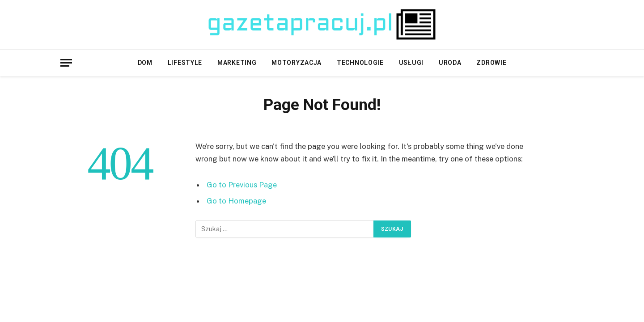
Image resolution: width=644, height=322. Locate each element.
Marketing (237, 63)
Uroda (450, 63)
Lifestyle (185, 63)
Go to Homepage (236, 201)
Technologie (360, 63)
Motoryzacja (297, 63)
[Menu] (66, 63)
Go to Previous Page (242, 185)
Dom (145, 63)
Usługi (411, 63)
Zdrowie (491, 63)
